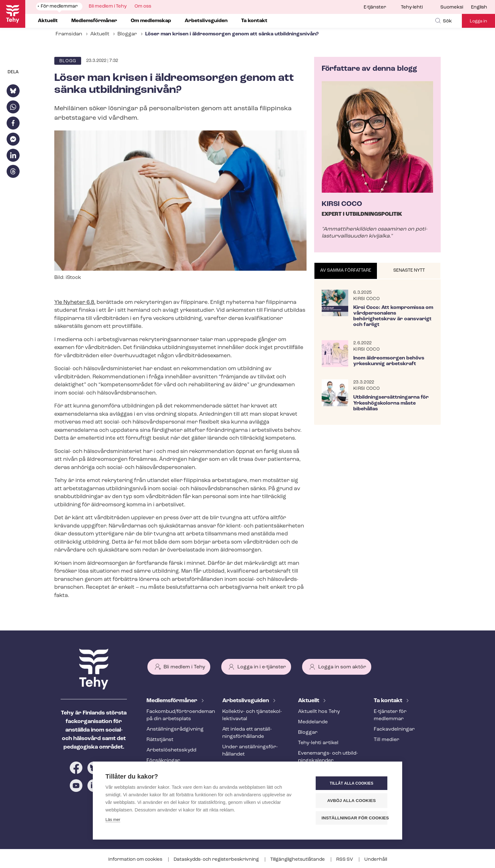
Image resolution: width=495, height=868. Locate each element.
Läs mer (113, 820)
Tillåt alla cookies (351, 783)
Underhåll (376, 860)
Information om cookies (136, 860)
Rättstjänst (160, 740)
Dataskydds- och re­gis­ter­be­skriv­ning (217, 860)
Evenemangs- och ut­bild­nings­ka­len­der (328, 757)
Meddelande (313, 722)
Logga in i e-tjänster (262, 667)
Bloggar (127, 34)
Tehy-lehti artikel (318, 743)
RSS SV (345, 860)
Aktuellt (100, 34)
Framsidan (69, 34)
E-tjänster (375, 7)
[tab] (346, 271)
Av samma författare (346, 271)
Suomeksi (452, 7)
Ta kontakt (389, 701)
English (479, 7)
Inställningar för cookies (355, 818)
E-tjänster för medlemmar (390, 715)
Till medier (387, 740)
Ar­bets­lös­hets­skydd (171, 750)
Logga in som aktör (342, 667)
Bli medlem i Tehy (184, 667)
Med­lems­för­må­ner (173, 701)
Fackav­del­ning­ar (394, 729)
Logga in (478, 21)
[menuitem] (456, 8)
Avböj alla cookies (352, 801)
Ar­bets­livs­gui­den (246, 701)
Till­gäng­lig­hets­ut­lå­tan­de (298, 860)
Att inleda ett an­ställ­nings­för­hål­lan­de (247, 733)
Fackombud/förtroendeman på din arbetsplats (177, 715)
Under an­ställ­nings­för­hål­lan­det (250, 751)
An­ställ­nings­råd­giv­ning (175, 729)
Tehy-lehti (412, 7)
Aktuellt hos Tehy (319, 712)
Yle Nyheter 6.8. (75, 302)
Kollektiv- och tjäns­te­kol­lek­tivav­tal (252, 715)
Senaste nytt (409, 271)
